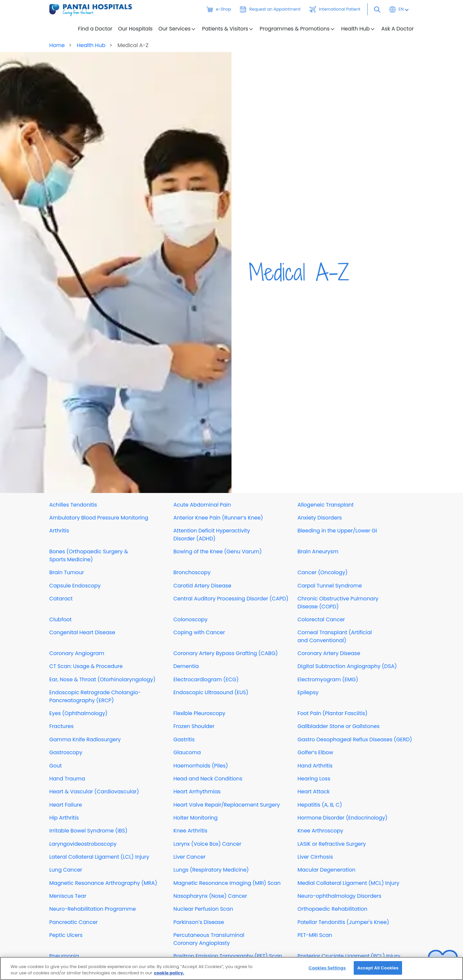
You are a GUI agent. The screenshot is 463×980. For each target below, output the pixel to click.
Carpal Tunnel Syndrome (330, 586)
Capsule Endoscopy (75, 586)
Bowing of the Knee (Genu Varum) (218, 551)
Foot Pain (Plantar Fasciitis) (332, 713)
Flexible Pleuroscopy (200, 713)
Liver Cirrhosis (315, 857)
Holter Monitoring (196, 818)
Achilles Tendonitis (73, 505)
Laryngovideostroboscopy (83, 844)
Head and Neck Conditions (208, 779)
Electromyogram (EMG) (328, 679)
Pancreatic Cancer (74, 922)
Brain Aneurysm (318, 551)
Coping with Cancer (199, 632)
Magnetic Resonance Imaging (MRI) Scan (227, 883)
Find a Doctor (95, 29)
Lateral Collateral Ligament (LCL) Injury (99, 857)
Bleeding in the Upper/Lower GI (337, 531)
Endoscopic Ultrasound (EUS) (211, 692)
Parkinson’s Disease (199, 922)
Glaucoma (187, 752)
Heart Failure (66, 805)
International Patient (335, 9)
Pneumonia (64, 956)
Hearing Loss (314, 779)
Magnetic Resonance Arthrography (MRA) (103, 883)
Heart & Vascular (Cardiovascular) (94, 792)
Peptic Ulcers (66, 935)
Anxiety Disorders (320, 518)
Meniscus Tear (68, 896)
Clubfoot (61, 619)
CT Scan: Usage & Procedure (86, 666)
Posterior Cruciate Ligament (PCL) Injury (349, 956)
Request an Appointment (270, 9)
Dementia (186, 666)
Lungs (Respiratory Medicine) (211, 870)
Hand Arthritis (315, 766)
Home (57, 45)
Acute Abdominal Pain (202, 505)
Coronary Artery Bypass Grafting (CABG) (226, 653)
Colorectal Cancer (321, 619)
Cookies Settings (327, 973)
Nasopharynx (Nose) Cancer (210, 896)
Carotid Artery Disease (203, 586)
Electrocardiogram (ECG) (206, 679)
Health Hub (92, 45)
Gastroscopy (66, 752)
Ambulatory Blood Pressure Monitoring (99, 518)
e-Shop (219, 9)
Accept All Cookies (378, 973)
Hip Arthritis (64, 818)
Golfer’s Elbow (315, 752)
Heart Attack (313, 792)
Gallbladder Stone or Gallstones (338, 726)
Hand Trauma (67, 779)
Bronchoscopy (192, 572)
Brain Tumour (67, 572)
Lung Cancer (66, 870)
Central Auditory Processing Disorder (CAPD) (231, 599)
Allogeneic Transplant (326, 505)
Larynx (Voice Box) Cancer (207, 844)
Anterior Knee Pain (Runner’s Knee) (218, 518)
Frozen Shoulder (194, 726)
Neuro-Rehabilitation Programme (93, 909)
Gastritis (184, 739)
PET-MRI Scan (315, 935)
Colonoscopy (191, 619)
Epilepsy (308, 692)
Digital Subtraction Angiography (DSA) (347, 666)
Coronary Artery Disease (329, 653)
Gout (56, 766)
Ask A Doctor (397, 29)
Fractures (61, 726)
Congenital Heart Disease (82, 632)
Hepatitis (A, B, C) (320, 805)
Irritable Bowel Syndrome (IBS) (88, 831)
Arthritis (59, 531)
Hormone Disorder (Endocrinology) (342, 818)
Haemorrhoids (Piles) (201, 766)
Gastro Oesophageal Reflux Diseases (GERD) (355, 739)
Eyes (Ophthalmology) (78, 713)
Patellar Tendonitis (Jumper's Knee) (343, 922)
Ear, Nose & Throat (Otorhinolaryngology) (103, 679)
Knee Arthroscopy (320, 831)
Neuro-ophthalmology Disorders (339, 896)
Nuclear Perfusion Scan (203, 909)
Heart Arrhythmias (197, 792)
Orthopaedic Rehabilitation (332, 909)
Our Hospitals (135, 29)
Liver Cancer (190, 857)
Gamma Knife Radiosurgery (85, 739)
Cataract (61, 599)
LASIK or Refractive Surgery (332, 844)
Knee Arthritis (191, 831)
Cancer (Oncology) (322, 572)
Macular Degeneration (326, 870)
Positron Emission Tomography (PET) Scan (228, 956)
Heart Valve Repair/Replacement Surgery (227, 805)
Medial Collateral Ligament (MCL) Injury (348, 883)
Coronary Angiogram (77, 653)
